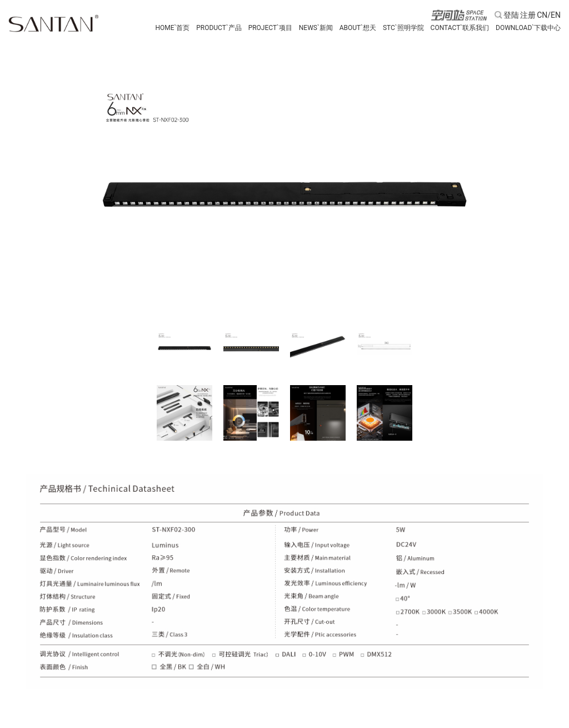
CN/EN (549, 15)
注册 (528, 15)
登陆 (511, 15)
